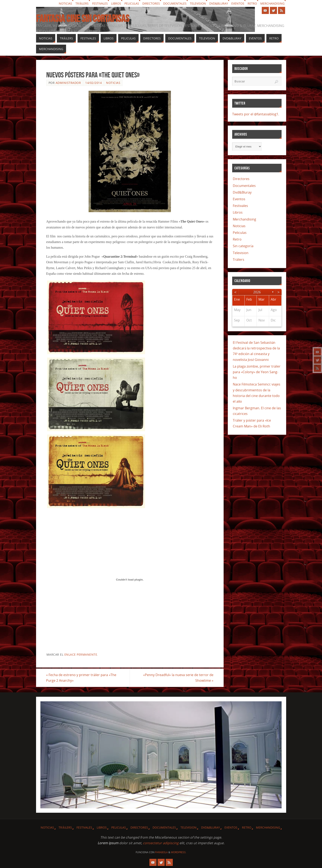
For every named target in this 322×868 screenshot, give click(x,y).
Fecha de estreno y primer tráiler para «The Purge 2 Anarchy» (81, 678)
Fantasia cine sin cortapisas (83, 19)
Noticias (65, 3)
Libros (116, 3)
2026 (257, 292)
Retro (252, 3)
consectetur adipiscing (161, 843)
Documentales (175, 3)
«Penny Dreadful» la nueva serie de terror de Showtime (178, 678)
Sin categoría (243, 246)
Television (198, 3)
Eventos (238, 3)
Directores (151, 3)
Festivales (100, 3)
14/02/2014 (93, 83)
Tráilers (82, 3)
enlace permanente (81, 654)
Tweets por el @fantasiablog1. (256, 114)
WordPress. (179, 852)
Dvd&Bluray (219, 3)
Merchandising (272, 3)
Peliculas (132, 3)
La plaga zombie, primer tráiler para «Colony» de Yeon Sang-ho (257, 372)
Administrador (68, 83)
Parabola (161, 852)
